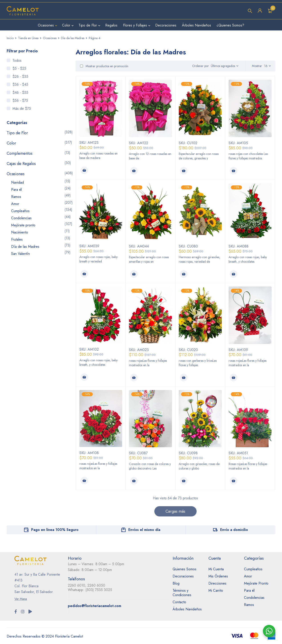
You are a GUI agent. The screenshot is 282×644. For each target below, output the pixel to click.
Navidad (17, 182)
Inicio (10, 38)
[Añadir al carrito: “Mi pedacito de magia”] (134, 274)
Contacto (179, 602)
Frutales (17, 239)
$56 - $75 (20, 101)
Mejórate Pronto (256, 583)
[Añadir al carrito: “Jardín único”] (234, 274)
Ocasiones (50, 38)
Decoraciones (183, 576)
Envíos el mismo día (144, 530)
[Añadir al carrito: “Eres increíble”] (184, 378)
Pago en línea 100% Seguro (55, 530)
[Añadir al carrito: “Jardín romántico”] (84, 377)
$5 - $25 (19, 68)
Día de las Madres (73, 38)
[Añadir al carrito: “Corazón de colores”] (134, 481)
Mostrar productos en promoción (104, 66)
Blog (176, 583)
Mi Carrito (216, 590)
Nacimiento (20, 232)
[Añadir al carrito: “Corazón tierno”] (84, 481)
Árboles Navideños (187, 609)
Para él (16, 190)
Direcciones (217, 583)
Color (11, 143)
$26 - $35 (20, 76)
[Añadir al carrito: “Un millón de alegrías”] (184, 171)
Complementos (20, 153)
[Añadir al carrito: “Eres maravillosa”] (134, 378)
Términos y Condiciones (182, 593)
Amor (15, 204)
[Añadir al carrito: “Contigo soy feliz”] (184, 481)
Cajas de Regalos (21, 164)
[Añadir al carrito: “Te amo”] (234, 171)
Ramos (16, 197)
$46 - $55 (20, 92)
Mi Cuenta (216, 569)
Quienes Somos (184, 569)
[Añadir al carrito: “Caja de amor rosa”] (134, 171)
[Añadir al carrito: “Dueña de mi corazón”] (234, 378)
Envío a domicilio (234, 530)
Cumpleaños (20, 211)
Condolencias (21, 218)
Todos (17, 60)
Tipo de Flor (17, 133)
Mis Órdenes (218, 576)
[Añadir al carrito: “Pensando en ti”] (84, 274)
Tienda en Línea (28, 38)
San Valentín (20, 254)
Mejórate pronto (23, 225)
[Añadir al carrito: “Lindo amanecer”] (184, 274)
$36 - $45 (20, 84)
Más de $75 (22, 109)
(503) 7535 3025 (99, 590)
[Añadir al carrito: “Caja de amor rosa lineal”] (84, 170)
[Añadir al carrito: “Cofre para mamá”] (234, 481)
